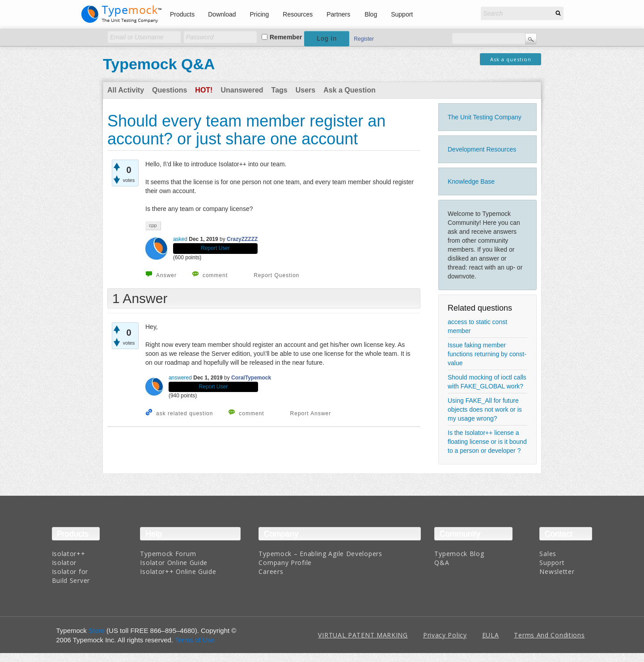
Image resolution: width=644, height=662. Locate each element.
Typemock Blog (459, 554)
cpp (153, 225)
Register (364, 39)
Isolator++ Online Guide (178, 571)
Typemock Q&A (159, 64)
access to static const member (477, 326)
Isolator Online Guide (174, 563)
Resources (298, 14)
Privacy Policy (445, 635)
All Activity (126, 90)
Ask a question (511, 59)
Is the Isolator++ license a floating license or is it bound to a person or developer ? (487, 442)
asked (180, 239)
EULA (491, 635)
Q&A (442, 563)
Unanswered (242, 90)
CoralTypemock (251, 378)
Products (182, 14)
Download (222, 14)
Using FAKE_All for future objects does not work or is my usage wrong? (485, 409)
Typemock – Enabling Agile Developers (320, 554)
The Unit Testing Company (485, 117)
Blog (371, 14)
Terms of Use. (196, 640)
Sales (548, 554)
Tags (280, 90)
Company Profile (285, 563)
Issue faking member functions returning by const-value (487, 354)
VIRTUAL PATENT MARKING (363, 635)
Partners (338, 14)
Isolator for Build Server (71, 576)
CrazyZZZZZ (242, 239)
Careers (271, 571)
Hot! (204, 90)
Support (402, 14)
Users (305, 90)
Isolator (64, 563)
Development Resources (482, 149)
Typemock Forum (168, 554)
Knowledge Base (471, 181)
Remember (286, 37)
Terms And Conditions (549, 635)
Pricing (260, 14)
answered (180, 378)
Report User (215, 248)
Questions (169, 90)
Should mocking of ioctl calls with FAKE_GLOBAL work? (487, 382)
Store (97, 630)
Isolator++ (69, 554)
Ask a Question (349, 90)
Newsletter (557, 571)
